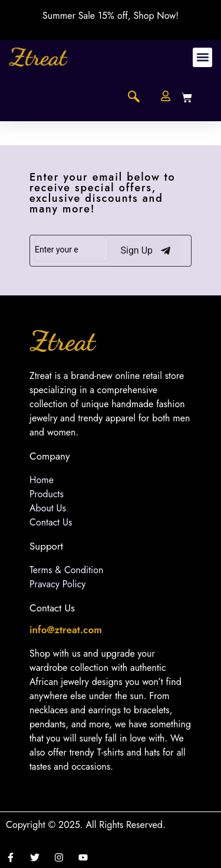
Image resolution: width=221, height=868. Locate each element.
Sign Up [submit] (145, 251)
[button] (202, 57)
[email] (71, 250)
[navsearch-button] (134, 98)
